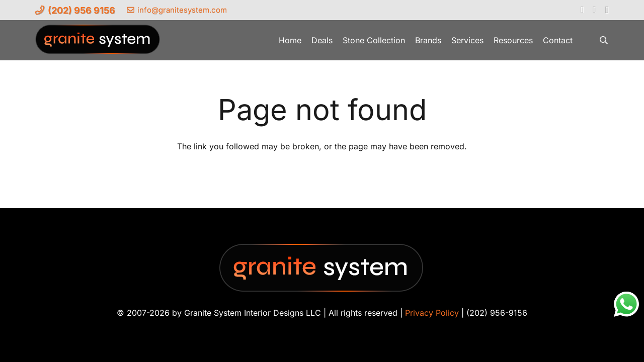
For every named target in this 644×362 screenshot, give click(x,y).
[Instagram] (607, 10)
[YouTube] (594, 10)
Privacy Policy (432, 313)
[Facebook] (582, 10)
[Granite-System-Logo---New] (98, 43)
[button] (604, 40)
